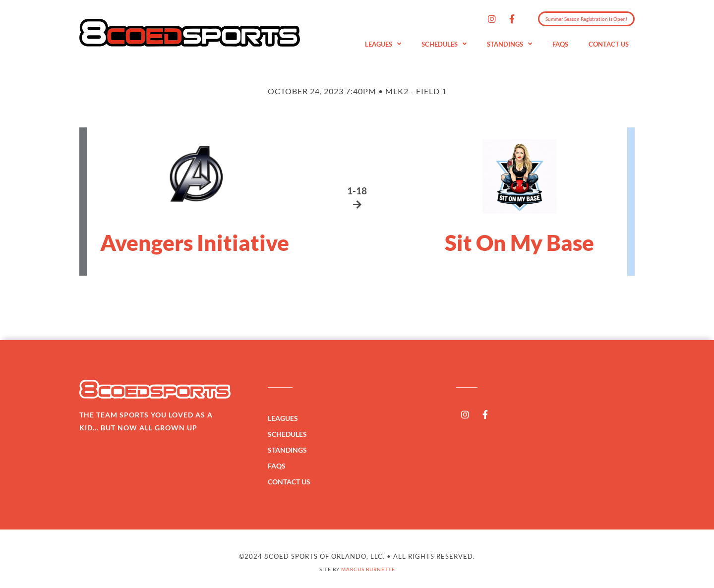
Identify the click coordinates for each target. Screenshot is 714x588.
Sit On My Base (519, 242)
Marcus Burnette (368, 569)
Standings (509, 44)
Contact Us (609, 44)
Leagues (383, 44)
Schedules (444, 44)
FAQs (560, 44)
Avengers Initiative (195, 242)
